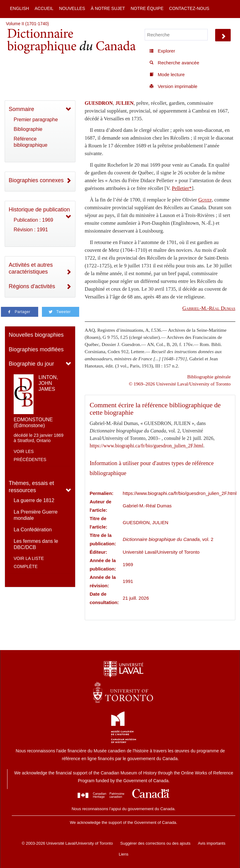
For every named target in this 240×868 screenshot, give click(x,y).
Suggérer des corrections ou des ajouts (155, 843)
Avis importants (212, 843)
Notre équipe (147, 8)
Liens (123, 854)
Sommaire (21, 109)
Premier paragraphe (36, 120)
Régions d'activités (32, 286)
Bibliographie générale (209, 377)
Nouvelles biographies (36, 335)
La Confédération (33, 530)
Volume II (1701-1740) (27, 24)
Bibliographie (28, 129)
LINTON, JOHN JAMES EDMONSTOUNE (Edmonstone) (36, 401)
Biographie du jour (31, 364)
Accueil (44, 8)
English (19, 8)
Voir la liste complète (29, 562)
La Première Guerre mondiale (36, 515)
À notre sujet (108, 8)
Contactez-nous (189, 8)
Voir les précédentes (30, 455)
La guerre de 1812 (34, 500)
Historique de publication (39, 210)
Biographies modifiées (36, 349)
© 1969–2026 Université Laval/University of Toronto (180, 384)
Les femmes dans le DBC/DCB (36, 544)
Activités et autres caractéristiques (31, 268)
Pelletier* (182, 188)
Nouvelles (72, 8)
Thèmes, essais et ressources (31, 487)
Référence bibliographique (31, 142)
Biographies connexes (36, 180)
